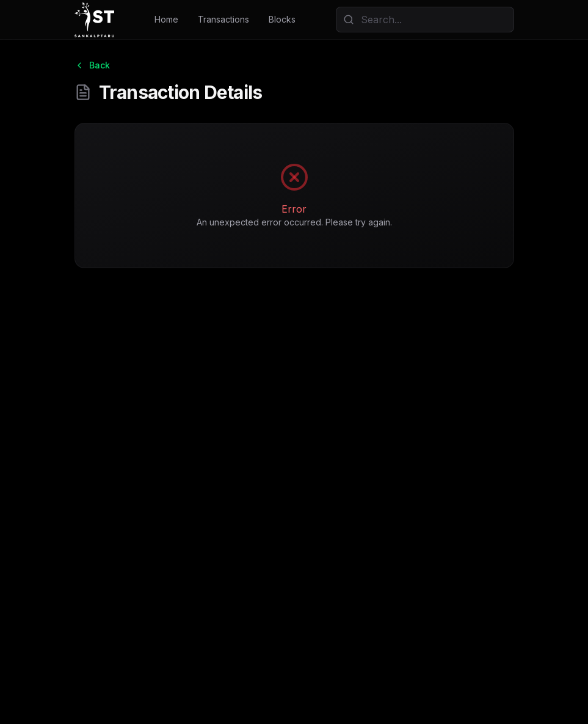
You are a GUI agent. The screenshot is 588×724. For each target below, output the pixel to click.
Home (166, 19)
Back (92, 65)
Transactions (223, 19)
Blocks (282, 19)
